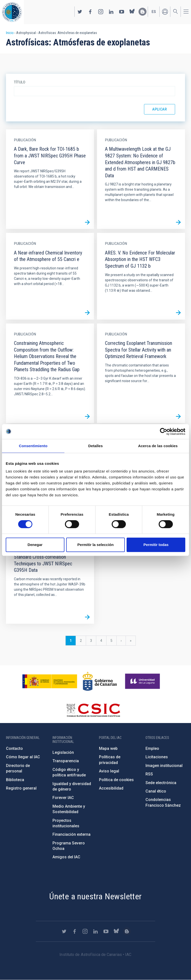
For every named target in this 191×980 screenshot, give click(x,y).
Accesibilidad (111, 788)
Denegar (35, 545)
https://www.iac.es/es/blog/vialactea (143, 12)
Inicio (10, 33)
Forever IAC (63, 798)
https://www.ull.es (143, 681)
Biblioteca (15, 780)
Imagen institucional (164, 766)
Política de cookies (116, 780)
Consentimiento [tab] (33, 446)
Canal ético (156, 791)
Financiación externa (72, 834)
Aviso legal (109, 771)
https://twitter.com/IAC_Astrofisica (80, 12)
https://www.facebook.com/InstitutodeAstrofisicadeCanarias (90, 12)
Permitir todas (156, 545)
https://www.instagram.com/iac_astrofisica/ (101, 12)
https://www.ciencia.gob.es (50, 681)
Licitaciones (157, 757)
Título (20, 82)
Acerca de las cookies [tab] (158, 446)
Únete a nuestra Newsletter (95, 896)
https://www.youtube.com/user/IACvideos (122, 12)
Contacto (14, 748)
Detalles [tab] (95, 446)
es (154, 12)
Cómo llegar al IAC (23, 757)
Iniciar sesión (165, 12)
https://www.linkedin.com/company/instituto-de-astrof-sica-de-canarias (111, 12)
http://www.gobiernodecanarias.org (100, 681)
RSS (149, 774)
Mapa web (108, 748)
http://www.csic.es (93, 710)
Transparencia (66, 761)
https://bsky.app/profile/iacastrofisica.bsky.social (132, 12)
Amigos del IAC (66, 857)
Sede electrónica (161, 783)
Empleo (152, 748)
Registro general (21, 788)
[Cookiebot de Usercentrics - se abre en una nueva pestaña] (164, 432)
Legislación (63, 752)
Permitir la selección (95, 545)
